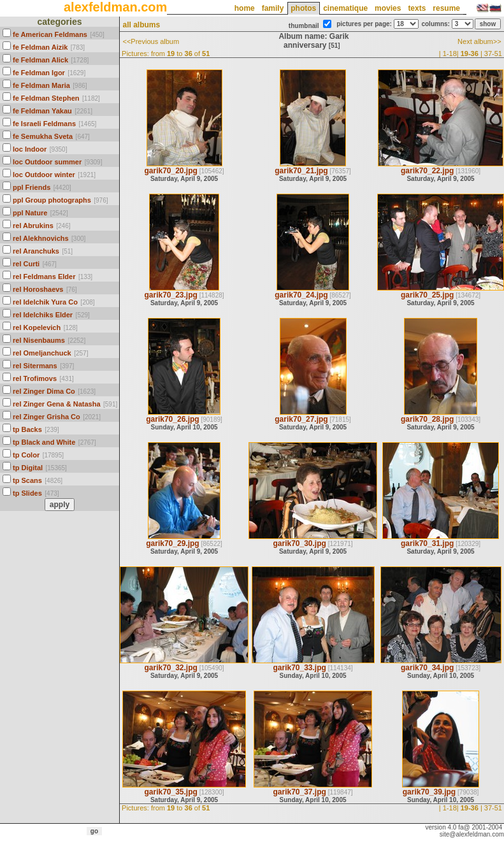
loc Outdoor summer (47, 162)
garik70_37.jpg (299, 792)
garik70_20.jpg (170, 171)
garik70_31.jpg (427, 543)
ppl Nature (30, 213)
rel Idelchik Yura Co (45, 302)
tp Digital (28, 468)
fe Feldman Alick (40, 60)
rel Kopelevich (37, 327)
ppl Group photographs (52, 200)
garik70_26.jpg (172, 419)
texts (417, 8)
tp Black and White (44, 442)
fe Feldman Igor (39, 73)
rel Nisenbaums (39, 340)
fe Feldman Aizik (40, 47)
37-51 (493, 54)
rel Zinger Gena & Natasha (57, 404)
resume (446, 8)
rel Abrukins (33, 226)
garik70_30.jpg (299, 543)
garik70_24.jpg (301, 295)
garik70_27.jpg (301, 419)
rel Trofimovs (35, 378)
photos (303, 8)
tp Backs (27, 429)
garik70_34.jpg (427, 668)
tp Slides (27, 493)
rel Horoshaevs (38, 289)
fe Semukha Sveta (43, 136)
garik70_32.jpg (170, 668)
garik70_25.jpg (427, 295)
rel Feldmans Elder (44, 277)
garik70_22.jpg (427, 171)
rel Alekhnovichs (41, 238)
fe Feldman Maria (41, 85)
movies (388, 8)
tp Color (26, 455)
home (245, 8)
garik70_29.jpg (172, 543)
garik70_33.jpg (299, 668)
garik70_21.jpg (301, 171)
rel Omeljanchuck (42, 353)
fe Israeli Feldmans (44, 124)
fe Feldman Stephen (46, 98)
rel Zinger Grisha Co (47, 417)
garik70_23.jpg (170, 295)
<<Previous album (151, 41)
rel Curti (26, 264)
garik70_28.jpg (427, 419)
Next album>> (479, 41)
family (273, 8)
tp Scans (27, 480)
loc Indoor (30, 149)
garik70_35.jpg (170, 792)
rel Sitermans (35, 366)
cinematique (345, 8)
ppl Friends (32, 187)
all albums (141, 25)
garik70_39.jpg (429, 792)
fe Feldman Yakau (42, 111)
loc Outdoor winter (44, 175)
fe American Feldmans (50, 34)
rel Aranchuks (36, 251)
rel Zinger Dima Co (44, 391)
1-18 (450, 54)
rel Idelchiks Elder (43, 315)
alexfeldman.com (115, 7)
